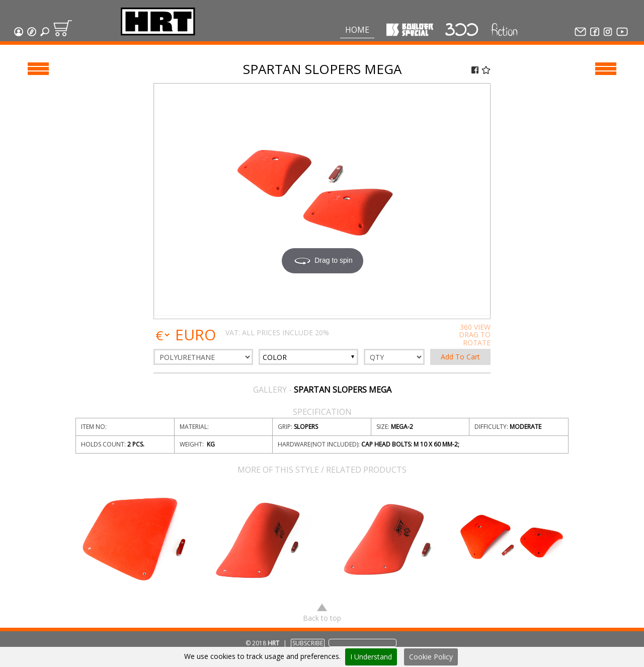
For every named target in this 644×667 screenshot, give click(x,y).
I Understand (371, 657)
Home (357, 30)
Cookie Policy (431, 657)
